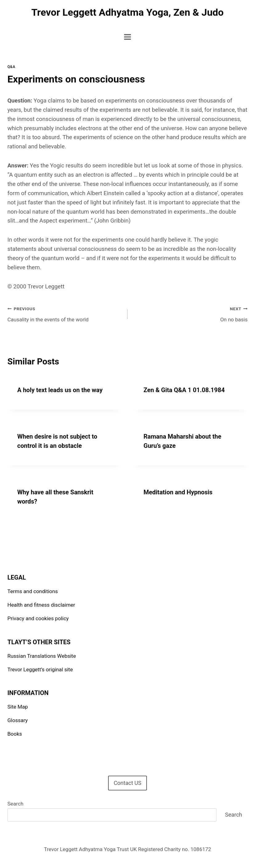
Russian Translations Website (42, 656)
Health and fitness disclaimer (41, 605)
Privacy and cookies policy (38, 618)
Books (15, 734)
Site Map (18, 707)
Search (15, 804)
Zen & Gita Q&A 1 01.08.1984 (184, 390)
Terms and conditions (33, 591)
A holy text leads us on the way (60, 390)
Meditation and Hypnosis (178, 492)
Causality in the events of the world (65, 313)
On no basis (190, 313)
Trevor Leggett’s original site (40, 669)
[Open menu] (128, 37)
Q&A (11, 67)
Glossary (18, 720)
